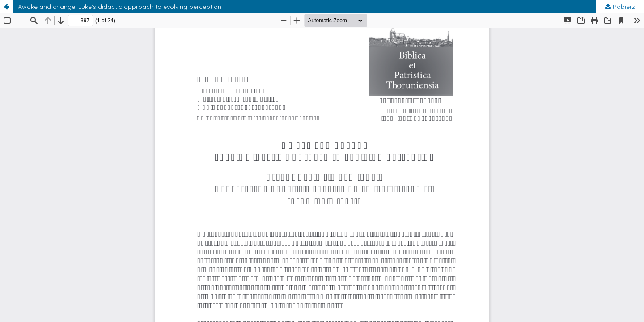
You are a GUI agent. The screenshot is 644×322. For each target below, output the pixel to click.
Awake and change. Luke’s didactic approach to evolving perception (120, 7)
